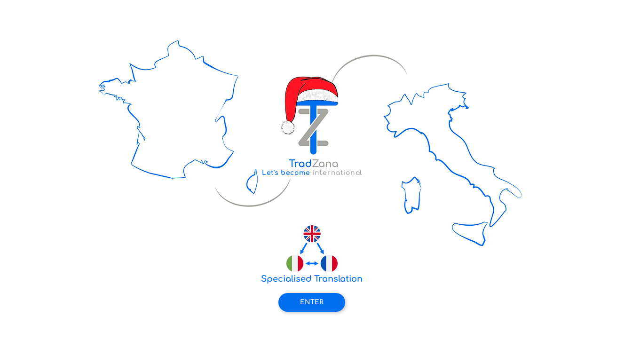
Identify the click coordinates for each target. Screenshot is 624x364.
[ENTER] (312, 302)
